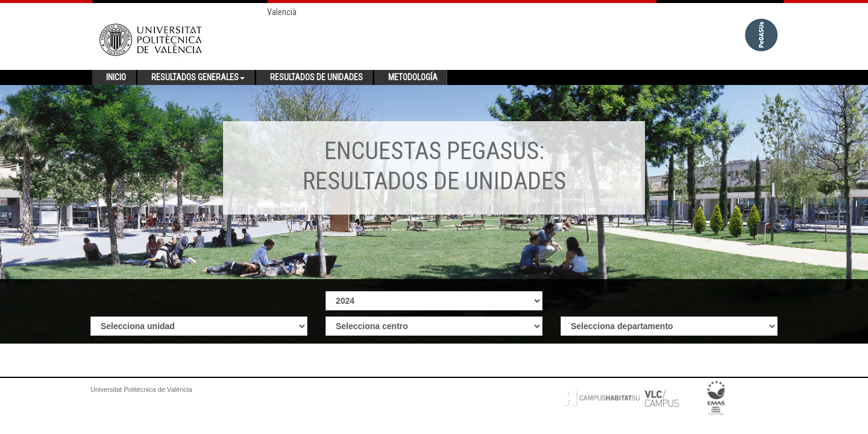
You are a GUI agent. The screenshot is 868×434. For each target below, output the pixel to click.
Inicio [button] (116, 77)
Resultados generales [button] (198, 77)
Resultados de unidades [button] (316, 77)
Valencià (282, 12)
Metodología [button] (413, 77)
